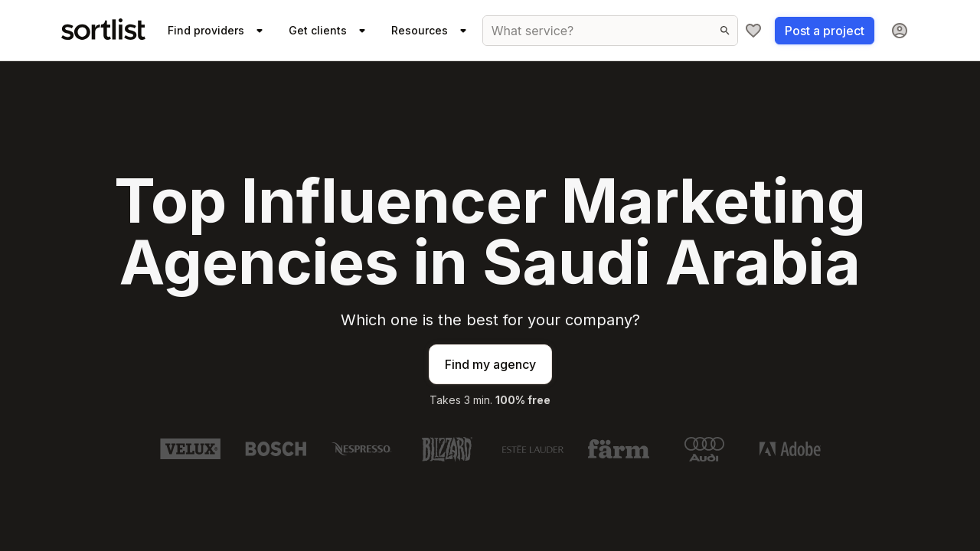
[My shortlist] (753, 31)
